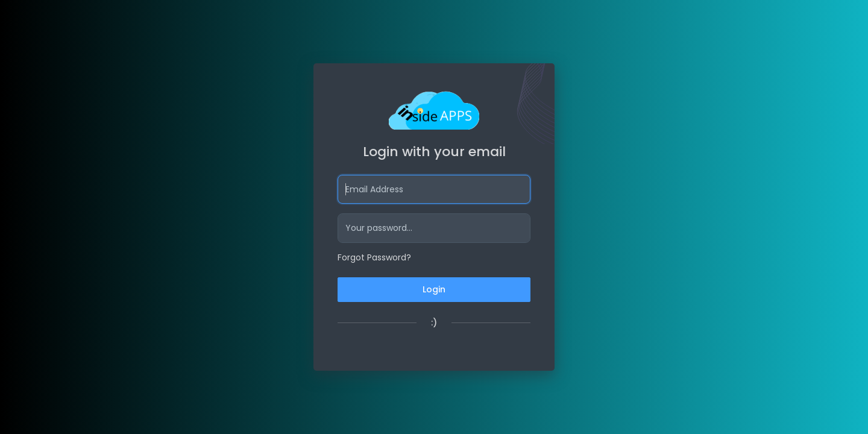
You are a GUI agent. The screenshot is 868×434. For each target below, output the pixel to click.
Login (434, 289)
